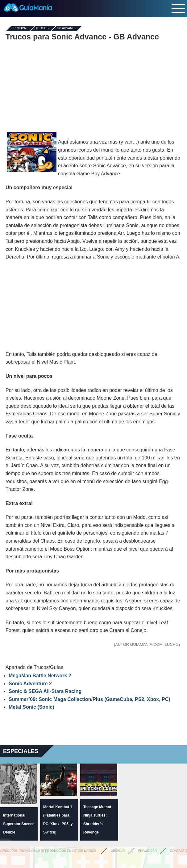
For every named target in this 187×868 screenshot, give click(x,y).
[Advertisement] (93, 86)
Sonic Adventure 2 (30, 684)
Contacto (179, 851)
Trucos (42, 29)
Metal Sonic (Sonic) (31, 707)
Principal (19, 29)
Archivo (118, 851)
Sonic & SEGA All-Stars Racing (45, 691)
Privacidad (148, 851)
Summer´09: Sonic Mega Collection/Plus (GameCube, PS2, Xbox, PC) (89, 699)
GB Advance (67, 29)
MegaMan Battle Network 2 (40, 676)
